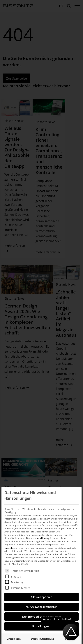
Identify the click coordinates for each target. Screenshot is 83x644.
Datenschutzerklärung (38, 538)
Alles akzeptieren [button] (41, 597)
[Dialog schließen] (79, 490)
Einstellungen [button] (11, 548)
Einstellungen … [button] (42, 626)
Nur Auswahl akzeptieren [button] (42, 607)
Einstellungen (14, 639)
